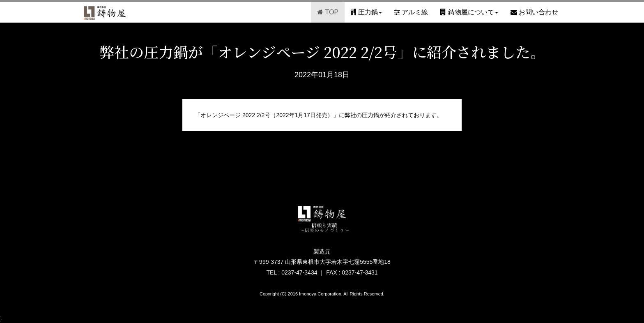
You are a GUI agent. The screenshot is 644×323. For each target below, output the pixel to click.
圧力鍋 (366, 12)
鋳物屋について (469, 12)
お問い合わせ (534, 12)
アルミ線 (411, 12)
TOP (328, 12)
